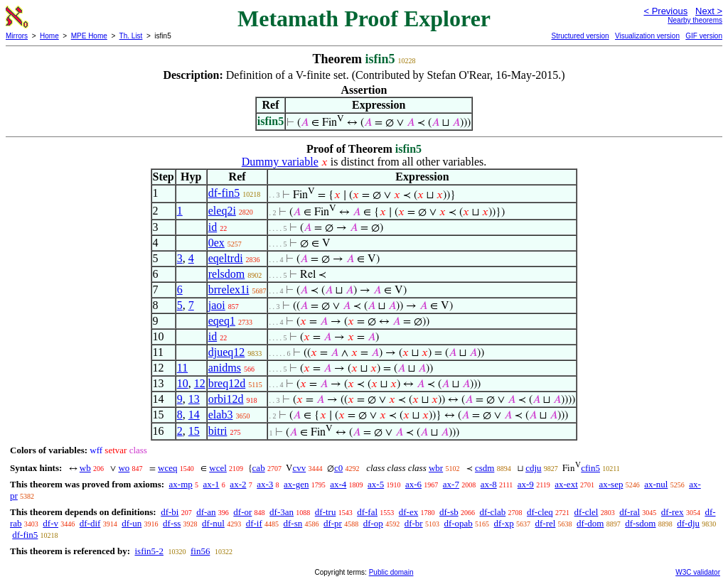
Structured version (580, 36)
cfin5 (590, 468)
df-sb (449, 512)
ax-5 (376, 484)
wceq (167, 468)
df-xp (504, 523)
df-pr (333, 523)
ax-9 (526, 484)
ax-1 (212, 484)
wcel (218, 468)
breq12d (227, 383)
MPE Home (89, 36)
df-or (242, 512)
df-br (414, 523)
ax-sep (611, 484)
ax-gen (296, 484)
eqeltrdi (226, 258)
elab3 (221, 415)
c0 (338, 468)
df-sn (293, 523)
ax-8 (489, 484)
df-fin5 (224, 193)
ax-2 (238, 484)
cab (259, 468)
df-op (373, 523)
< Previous (665, 11)
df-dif (90, 523)
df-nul (213, 523)
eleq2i (222, 211)
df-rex (673, 512)
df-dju (688, 523)
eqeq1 (222, 321)
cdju (533, 468)
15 (194, 431)
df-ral (630, 512)
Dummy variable (280, 162)
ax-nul (656, 484)
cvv (299, 468)
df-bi (170, 512)
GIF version (704, 36)
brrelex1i (229, 290)
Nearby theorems (695, 20)
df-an (206, 512)
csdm (485, 468)
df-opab (458, 523)
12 (200, 383)
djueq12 (227, 352)
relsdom (227, 274)
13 (194, 399)
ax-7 (451, 484)
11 (182, 368)
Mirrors (17, 36)
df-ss (172, 523)
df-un (132, 523)
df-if (254, 523)
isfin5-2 (149, 551)
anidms (225, 368)
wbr (436, 468)
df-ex (408, 512)
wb (85, 468)
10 (183, 383)
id (213, 227)
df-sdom (640, 523)
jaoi (217, 305)
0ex (216, 243)
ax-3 (265, 484)
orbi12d (226, 399)
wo (124, 468)
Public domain (391, 572)
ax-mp (181, 484)
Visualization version (647, 36)
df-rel (545, 523)
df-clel (587, 512)
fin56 (200, 551)
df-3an (282, 512)
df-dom (590, 523)
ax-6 (413, 484)
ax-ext (566, 484)
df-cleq (540, 512)
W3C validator (698, 572)
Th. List (131, 36)
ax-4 (338, 484)
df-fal (367, 512)
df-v (50, 523)
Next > (709, 11)
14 (194, 415)
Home (49, 36)
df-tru (326, 512)
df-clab (492, 512)
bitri (218, 431)
